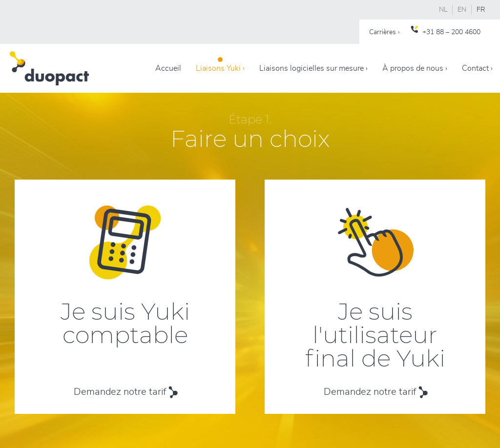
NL (443, 10)
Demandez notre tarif (120, 392)
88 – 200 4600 (458, 32)
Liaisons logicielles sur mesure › (313, 68)
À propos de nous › (415, 68)
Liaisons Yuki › (220, 68)
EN (462, 10)
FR (481, 10)
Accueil (168, 68)
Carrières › (384, 32)
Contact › (477, 68)
